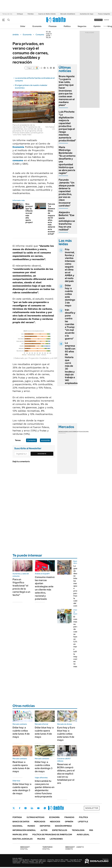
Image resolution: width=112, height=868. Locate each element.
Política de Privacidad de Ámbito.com (52, 835)
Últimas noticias (36, 817)
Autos (44, 830)
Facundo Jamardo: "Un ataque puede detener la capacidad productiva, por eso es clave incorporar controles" (67, 193)
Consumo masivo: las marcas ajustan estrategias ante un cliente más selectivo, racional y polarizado (45, 588)
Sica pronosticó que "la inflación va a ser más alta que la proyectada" (31, 213)
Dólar (23, 26)
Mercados (40, 822)
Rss (91, 830)
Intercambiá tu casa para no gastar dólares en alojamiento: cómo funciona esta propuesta (45, 789)
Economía (37, 26)
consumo (18, 160)
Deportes (45, 826)
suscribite (98, 20)
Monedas (62, 432)
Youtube (38, 808)
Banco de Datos (21, 822)
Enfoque (20, 14)
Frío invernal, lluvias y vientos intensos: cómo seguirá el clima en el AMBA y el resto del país (70, 265)
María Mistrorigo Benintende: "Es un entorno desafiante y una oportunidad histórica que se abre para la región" (67, 160)
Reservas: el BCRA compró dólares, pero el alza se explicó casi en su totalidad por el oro (66, 774)
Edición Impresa (63, 826)
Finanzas (53, 26)
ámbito (16, 35)
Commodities (77, 432)
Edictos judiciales (23, 839)
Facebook (20, 808)
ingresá (106, 20)
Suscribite (42, 454)
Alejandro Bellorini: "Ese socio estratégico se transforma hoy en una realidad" (67, 221)
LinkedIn (32, 808)
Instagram (25, 808)
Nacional (18, 826)
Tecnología (78, 830)
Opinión (97, 26)
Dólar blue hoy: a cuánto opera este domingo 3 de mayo (22, 789)
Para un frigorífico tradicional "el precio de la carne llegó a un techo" (21, 587)
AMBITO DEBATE (75, 848)
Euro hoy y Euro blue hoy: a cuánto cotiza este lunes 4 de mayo (66, 734)
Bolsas (69, 432)
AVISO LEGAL (83, 835)
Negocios (82, 26)
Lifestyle (83, 822)
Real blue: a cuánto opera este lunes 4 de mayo (21, 767)
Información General (24, 830)
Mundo (31, 826)
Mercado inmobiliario (68, 14)
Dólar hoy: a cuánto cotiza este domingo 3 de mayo (70, 295)
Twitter (14, 808)
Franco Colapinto (104, 14)
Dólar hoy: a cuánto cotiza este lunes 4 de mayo (21, 732)
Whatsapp (45, 808)
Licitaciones (56, 839)
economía (45, 440)
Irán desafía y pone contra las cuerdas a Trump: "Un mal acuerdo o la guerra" (70, 324)
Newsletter (107, 26)
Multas (41, 839)
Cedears (85, 432)
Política (67, 26)
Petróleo (31, 14)
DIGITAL (26, 848)
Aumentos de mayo (87, 14)
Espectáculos (60, 830)
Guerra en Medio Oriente (47, 14)
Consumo (40, 35)
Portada (17, 817)
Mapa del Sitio (20, 835)
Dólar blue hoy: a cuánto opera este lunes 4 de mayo (44, 732)
